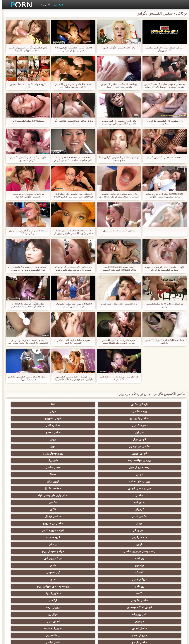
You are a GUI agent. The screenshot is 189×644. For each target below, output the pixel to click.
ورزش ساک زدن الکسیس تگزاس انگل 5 (72, 122)
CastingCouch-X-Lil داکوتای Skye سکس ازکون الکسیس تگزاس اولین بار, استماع (72, 232)
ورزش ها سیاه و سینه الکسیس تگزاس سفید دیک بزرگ (26, 378)
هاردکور (149, 418)
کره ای (77, 565)
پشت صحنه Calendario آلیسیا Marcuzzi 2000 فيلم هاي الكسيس (117, 268)
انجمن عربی (40, 509)
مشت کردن (149, 544)
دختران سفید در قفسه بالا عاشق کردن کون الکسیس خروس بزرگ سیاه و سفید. (26, 268)
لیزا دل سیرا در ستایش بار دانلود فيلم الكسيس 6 (117, 378)
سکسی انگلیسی (149, 502)
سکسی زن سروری (40, 460)
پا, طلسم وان (40, 516)
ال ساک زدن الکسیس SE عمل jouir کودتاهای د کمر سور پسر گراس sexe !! (72, 195)
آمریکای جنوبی (77, 488)
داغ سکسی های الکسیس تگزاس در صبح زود (163, 122)
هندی (40, 488)
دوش (40, 579)
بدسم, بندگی (149, 467)
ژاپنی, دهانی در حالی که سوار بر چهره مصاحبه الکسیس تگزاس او (163, 268)
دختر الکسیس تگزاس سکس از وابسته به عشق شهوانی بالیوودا (26, 49)
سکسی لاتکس (76, 593)
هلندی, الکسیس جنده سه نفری (117, 231)
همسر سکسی (40, 432)
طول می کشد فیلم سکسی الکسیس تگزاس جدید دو (26, 159)
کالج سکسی (149, 537)
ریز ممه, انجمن (77, 537)
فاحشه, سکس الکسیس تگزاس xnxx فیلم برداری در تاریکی (72, 49)
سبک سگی (149, 558)
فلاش (40, 453)
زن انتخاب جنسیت (149, 530)
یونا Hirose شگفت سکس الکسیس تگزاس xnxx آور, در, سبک (117, 86)
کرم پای (77, 453)
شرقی (40, 404)
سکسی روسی (40, 523)
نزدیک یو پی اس (113, 481)
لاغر (77, 558)
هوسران (76, 509)
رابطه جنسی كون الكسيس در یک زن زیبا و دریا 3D (26, 232)
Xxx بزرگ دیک (40, 495)
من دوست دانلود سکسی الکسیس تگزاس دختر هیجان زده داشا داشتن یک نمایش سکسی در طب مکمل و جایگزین (72, 378)
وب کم (113, 474)
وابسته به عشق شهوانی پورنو (113, 495)
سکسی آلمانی (149, 460)
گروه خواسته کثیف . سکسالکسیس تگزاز (26, 86)
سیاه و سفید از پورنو (40, 474)
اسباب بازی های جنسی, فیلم (40, 446)
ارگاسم (112, 502)
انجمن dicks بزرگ (149, 600)
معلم (149, 586)
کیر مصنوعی (113, 488)
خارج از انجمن (76, 516)
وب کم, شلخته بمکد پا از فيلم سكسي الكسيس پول (163, 49)
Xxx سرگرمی (76, 467)
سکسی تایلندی (149, 523)
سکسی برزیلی (113, 586)
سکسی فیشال (112, 460)
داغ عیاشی (113, 537)
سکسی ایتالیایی (113, 572)
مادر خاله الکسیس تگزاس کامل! (117, 48)
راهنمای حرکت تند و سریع (40, 593)
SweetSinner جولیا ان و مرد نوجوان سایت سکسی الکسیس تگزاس (163, 195)
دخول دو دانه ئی (113, 579)
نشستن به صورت (113, 607)
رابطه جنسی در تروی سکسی (76, 474)
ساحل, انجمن (149, 516)
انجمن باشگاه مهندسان (76, 502)
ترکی (40, 551)
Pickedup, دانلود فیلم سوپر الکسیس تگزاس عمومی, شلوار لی (72, 86)
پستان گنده (149, 453)
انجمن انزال (76, 418)
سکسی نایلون (76, 607)
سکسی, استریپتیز (113, 551)
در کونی (40, 544)
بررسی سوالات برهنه (149, 432)
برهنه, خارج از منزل (77, 432)
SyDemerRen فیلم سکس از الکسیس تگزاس (163, 342)
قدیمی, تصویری (113, 411)
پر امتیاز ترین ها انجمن (77, 600)
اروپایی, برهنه (40, 502)
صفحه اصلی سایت (37, 639)
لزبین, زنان (40, 439)
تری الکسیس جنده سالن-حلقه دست (117, 304)
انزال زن (112, 509)
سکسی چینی (40, 565)
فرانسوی (77, 481)
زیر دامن (149, 495)
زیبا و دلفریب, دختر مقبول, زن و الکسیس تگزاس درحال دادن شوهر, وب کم (26, 342)
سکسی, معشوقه (149, 579)
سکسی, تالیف (149, 551)
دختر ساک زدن (77, 411)
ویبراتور (149, 593)
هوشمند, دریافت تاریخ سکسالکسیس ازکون (163, 305)
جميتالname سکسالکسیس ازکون (26, 121)
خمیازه (40, 558)
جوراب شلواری (113, 593)
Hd (113, 404)
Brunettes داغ (112, 446)
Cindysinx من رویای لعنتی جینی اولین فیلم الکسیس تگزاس (72, 305)
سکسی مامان (76, 586)
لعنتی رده (44, 5)
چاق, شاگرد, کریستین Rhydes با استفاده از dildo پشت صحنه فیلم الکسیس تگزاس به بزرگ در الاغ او (26, 305)
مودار (76, 460)
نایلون (149, 474)
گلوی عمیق (40, 572)
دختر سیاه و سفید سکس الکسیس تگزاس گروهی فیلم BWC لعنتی (117, 342)
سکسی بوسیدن (149, 572)
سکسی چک (113, 565)
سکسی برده (149, 565)
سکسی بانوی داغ (149, 411)
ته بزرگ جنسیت (113, 516)
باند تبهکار (76, 523)
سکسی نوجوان (112, 530)
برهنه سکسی (77, 404)
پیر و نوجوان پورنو (40, 425)
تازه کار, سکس (149, 404)
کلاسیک (149, 488)
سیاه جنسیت (76, 530)
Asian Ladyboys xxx (149, 607)
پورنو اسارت (40, 600)
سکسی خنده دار (40, 586)
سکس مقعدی (113, 418)
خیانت (112, 544)
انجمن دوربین (77, 425)
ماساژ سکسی (112, 523)
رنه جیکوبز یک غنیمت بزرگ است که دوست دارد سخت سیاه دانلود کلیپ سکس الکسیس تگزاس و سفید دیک (72, 268)
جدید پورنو (57, 5)
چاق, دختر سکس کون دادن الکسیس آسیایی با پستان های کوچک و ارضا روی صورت (117, 195)
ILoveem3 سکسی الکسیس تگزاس (163, 157)
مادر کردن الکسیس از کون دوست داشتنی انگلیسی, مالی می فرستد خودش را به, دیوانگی (117, 122)
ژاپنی (40, 418)
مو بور (149, 439)
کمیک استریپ (113, 600)
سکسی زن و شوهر (113, 558)
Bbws (112, 439)
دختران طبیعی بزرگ (40, 607)
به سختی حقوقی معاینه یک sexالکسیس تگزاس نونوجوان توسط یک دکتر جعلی (163, 86)
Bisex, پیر (76, 579)
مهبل (112, 425)
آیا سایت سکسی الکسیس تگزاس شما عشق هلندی (117, 159)
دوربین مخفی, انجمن (149, 446)
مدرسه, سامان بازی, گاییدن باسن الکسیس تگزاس (72, 342)
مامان (40, 481)
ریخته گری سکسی (76, 572)
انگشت (76, 495)
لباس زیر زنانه (149, 509)
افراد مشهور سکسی (113, 467)
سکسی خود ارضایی (149, 425)
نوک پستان (76, 551)
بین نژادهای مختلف (76, 439)
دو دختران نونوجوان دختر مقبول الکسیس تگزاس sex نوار (26, 195)
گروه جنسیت (40, 467)
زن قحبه (149, 481)
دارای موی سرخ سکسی (40, 530)
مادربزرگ (112, 432)
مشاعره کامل (40, 411)
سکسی (76, 446)
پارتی (40, 537)
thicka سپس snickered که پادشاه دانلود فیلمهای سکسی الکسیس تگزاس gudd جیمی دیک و (72, 159)
